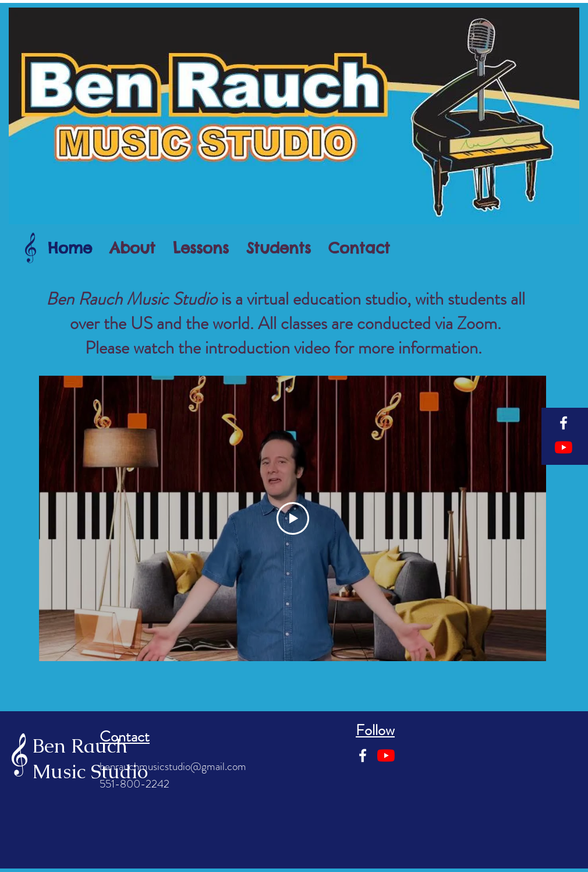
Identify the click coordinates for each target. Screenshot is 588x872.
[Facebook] (564, 423)
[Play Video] (293, 518)
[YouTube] (564, 447)
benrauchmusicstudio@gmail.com (173, 766)
